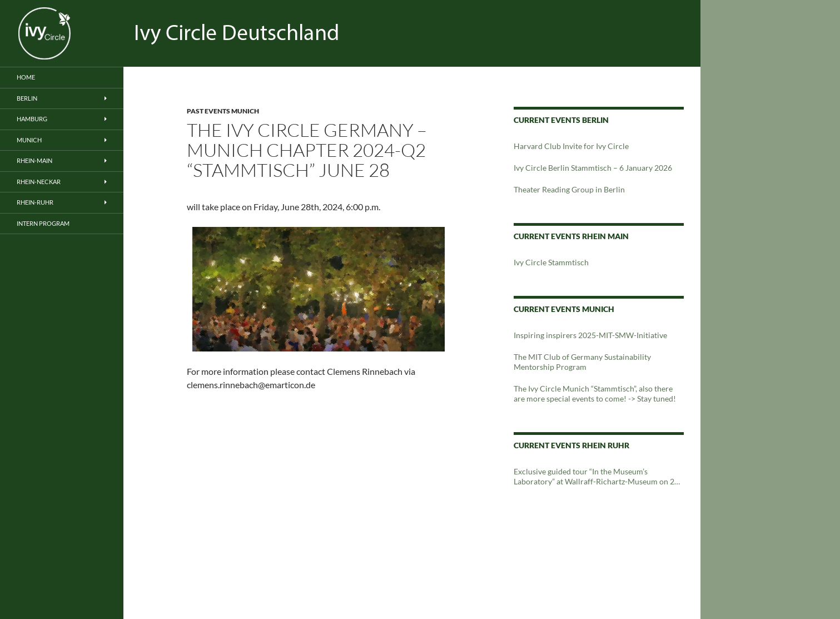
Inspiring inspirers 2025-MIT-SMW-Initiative (590, 335)
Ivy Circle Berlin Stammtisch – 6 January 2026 (593, 168)
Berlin (27, 98)
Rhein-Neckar (39, 182)
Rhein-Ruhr (35, 202)
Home (26, 77)
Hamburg (32, 119)
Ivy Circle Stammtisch (551, 262)
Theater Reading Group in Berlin (569, 189)
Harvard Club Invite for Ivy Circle (571, 146)
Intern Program (43, 223)
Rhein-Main (34, 160)
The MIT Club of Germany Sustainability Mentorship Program (582, 362)
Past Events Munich (223, 111)
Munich (29, 140)
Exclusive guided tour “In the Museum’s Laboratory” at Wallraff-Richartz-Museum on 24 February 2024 (596, 477)
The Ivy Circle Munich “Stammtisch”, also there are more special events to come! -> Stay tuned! (595, 393)
